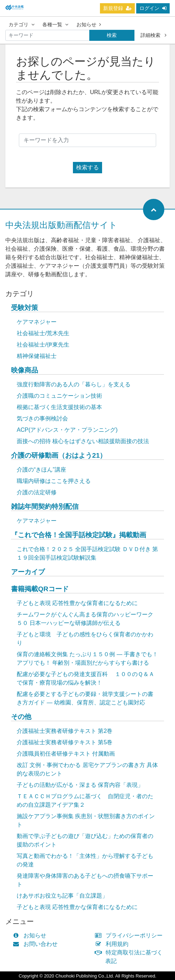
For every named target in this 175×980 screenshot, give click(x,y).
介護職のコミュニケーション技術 (59, 396)
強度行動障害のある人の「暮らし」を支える (74, 384)
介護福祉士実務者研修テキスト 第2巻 (65, 731)
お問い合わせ (37, 944)
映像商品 (25, 370)
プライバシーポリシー (130, 935)
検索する (87, 167)
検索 (112, 35)
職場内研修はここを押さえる (54, 481)
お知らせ (89, 24)
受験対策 (25, 308)
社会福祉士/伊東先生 (43, 345)
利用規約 (113, 944)
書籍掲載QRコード (40, 589)
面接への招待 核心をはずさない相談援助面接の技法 (83, 441)
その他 (21, 717)
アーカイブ (28, 572)
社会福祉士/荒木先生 (43, 333)
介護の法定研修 (37, 492)
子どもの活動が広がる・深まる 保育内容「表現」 (80, 785)
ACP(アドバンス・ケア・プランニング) (67, 430)
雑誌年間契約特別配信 (45, 507)
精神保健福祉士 (37, 356)
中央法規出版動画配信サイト (61, 225)
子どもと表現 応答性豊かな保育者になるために (77, 603)
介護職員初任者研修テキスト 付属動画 (66, 754)
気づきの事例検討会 (42, 418)
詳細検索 (153, 35)
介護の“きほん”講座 (41, 470)
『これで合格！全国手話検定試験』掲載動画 (79, 535)
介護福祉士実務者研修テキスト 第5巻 (65, 742)
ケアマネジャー (37, 322)
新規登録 (117, 8)
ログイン (153, 8)
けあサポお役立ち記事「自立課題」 (62, 896)
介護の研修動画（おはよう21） (59, 455)
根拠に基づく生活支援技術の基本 (59, 407)
